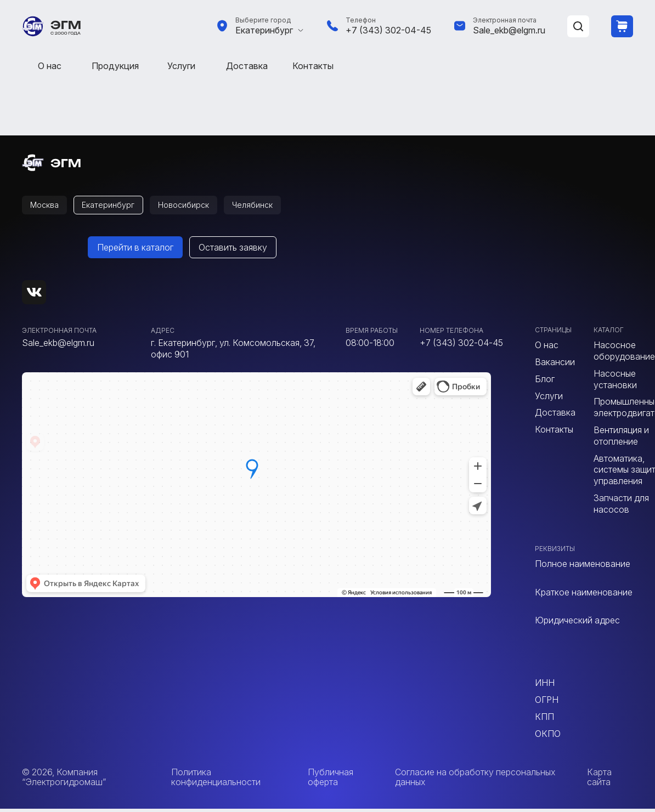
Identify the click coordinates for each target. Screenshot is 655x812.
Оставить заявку (233, 251)
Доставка (247, 66)
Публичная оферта (331, 780)
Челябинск (276, 207)
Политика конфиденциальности (216, 780)
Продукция (115, 66)
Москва (47, 207)
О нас (50, 66)
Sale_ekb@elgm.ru (509, 30)
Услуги (181, 66)
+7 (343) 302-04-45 (388, 30)
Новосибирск (200, 207)
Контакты (313, 66)
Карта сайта (599, 780)
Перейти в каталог (135, 251)
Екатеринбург (264, 30)
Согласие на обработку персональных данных (475, 780)
